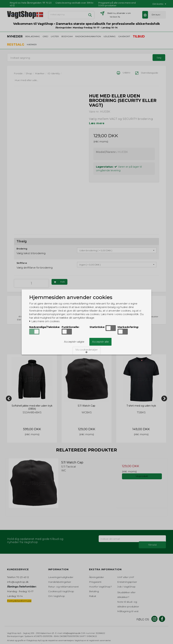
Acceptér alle (100, 342)
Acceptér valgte (74, 342)
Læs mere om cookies (44, 321)
